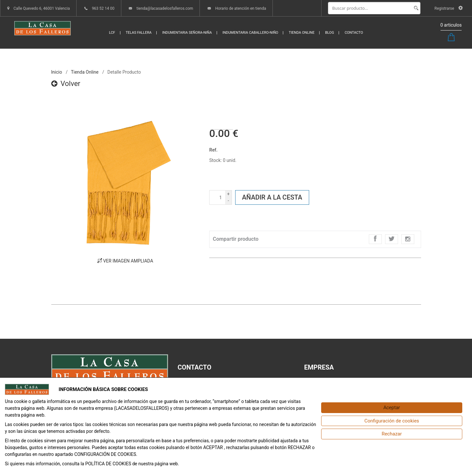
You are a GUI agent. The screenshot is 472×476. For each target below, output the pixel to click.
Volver (66, 84)
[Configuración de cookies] (392, 421)
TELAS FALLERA (139, 33)
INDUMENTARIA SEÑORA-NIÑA (187, 33)
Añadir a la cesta (272, 197)
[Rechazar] (392, 434)
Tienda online (85, 72)
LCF (112, 33)
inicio (57, 72)
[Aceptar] (392, 408)
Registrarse (448, 8)
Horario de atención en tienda (241, 8)
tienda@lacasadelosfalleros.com (165, 8)
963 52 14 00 (103, 8)
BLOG (330, 33)
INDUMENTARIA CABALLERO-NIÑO (250, 33)
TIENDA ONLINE (302, 33)
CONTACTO (354, 33)
